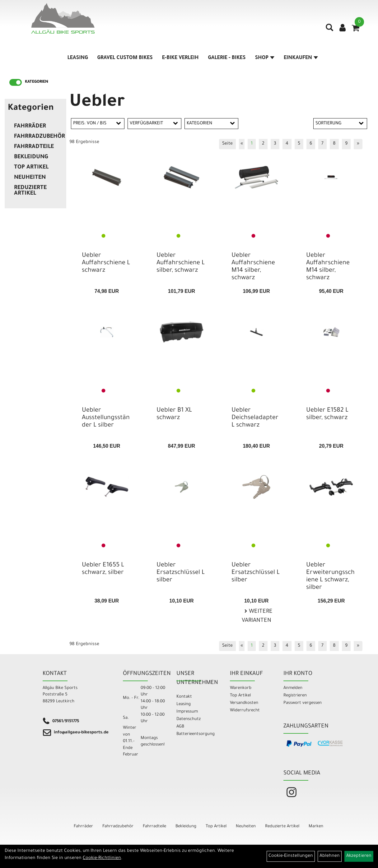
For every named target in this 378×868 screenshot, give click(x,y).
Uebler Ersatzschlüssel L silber (181, 573)
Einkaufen (301, 58)
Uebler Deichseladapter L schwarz (255, 418)
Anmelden (293, 688)
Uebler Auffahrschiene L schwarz (106, 263)
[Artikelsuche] (329, 30)
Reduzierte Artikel (30, 191)
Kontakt (184, 697)
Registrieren (295, 696)
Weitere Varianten (257, 616)
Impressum (187, 712)
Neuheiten (30, 178)
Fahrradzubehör (39, 137)
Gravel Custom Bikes (125, 58)
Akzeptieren (359, 856)
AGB (180, 727)
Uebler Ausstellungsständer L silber (106, 418)
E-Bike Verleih (180, 58)
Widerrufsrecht (245, 711)
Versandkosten (244, 703)
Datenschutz (189, 719)
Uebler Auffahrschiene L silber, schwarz (181, 263)
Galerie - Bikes (227, 58)
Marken (316, 826)
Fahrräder (30, 127)
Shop (265, 58)
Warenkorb (241, 688)
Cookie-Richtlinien (102, 858)
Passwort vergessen (303, 703)
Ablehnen (330, 856)
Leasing (78, 58)
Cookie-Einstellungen (291, 856)
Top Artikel (31, 168)
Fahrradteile (34, 147)
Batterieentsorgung (196, 734)
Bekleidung (31, 157)
